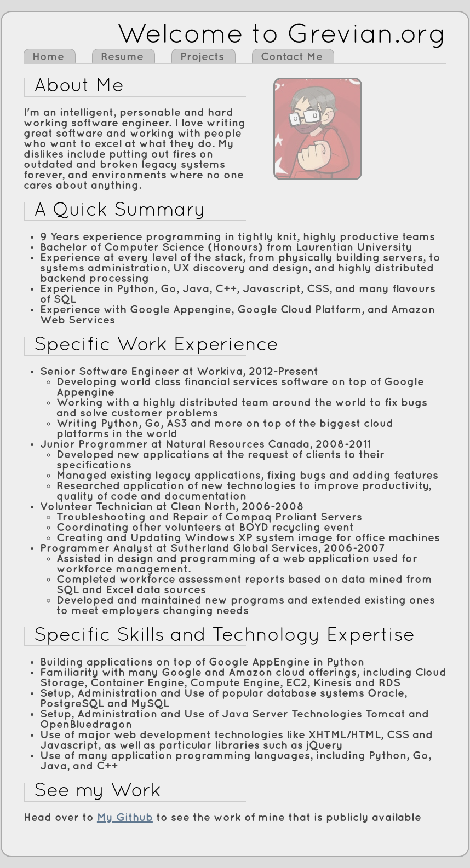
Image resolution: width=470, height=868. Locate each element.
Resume (122, 57)
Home (48, 57)
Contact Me (292, 57)
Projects (202, 57)
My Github (125, 818)
